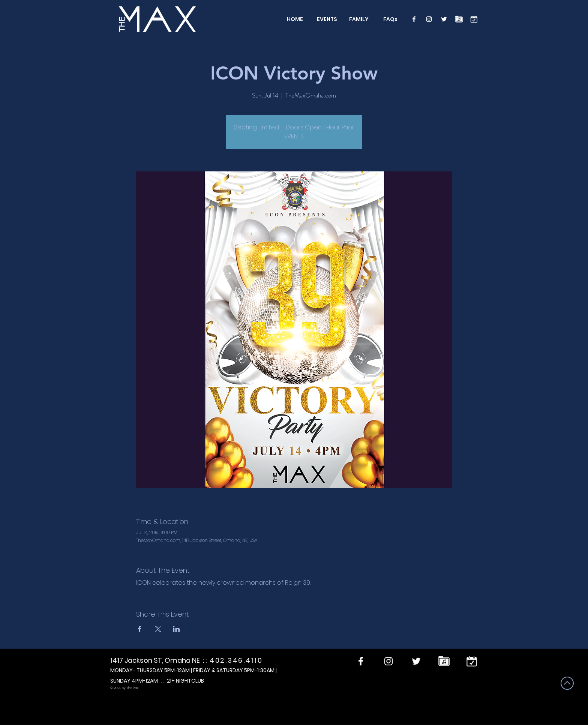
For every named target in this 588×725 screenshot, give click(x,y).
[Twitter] (444, 19)
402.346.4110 (236, 660)
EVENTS (294, 136)
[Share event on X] (158, 629)
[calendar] (474, 19)
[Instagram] (429, 19)
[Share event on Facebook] (140, 629)
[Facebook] (414, 19)
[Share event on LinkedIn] (176, 629)
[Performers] (459, 19)
